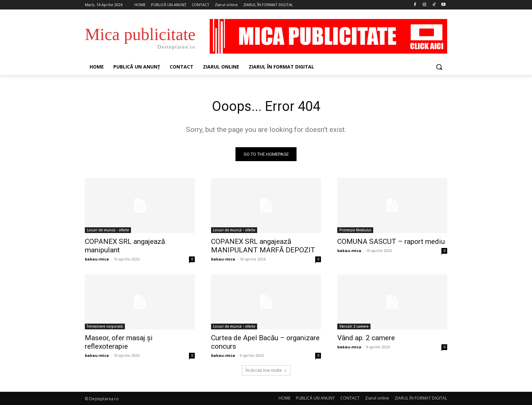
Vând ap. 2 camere (366, 338)
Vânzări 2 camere (354, 326)
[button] (439, 67)
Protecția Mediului (355, 230)
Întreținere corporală (105, 326)
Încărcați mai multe (266, 370)
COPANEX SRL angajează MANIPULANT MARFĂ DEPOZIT (263, 246)
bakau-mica (97, 259)
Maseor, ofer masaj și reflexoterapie (119, 342)
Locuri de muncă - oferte (108, 230)
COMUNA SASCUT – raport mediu (391, 242)
